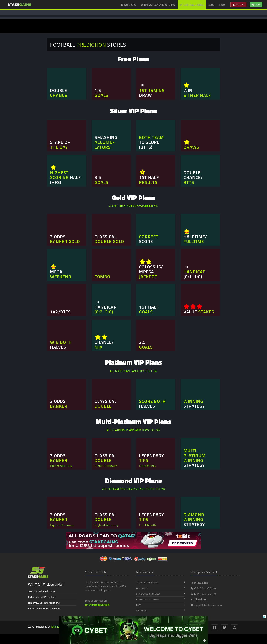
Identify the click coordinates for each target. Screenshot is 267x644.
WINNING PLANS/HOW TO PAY (158, 5)
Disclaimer (161, 588)
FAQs (222, 5)
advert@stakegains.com (97, 605)
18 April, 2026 (129, 5)
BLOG (211, 5)
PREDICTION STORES (192, 5)
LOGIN (256, 5)
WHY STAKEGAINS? (46, 584)
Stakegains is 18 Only (161, 594)
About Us (161, 611)
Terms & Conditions (161, 583)
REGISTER (239, 5)
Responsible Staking (161, 599)
